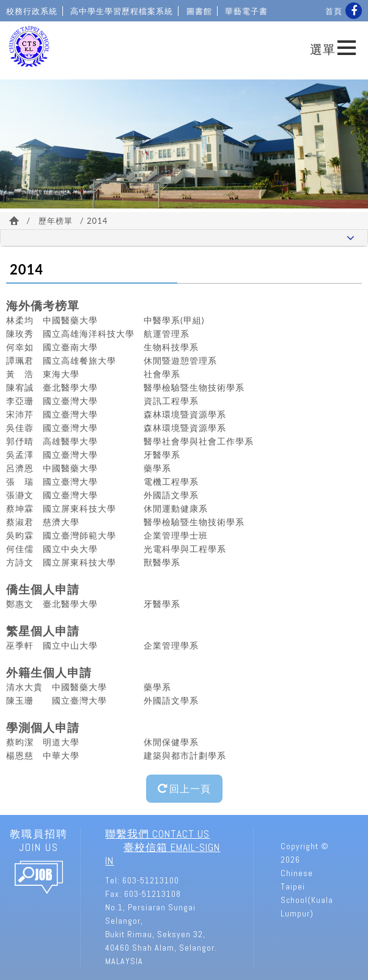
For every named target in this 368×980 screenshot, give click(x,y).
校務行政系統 (32, 11)
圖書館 (199, 11)
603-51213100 (151, 880)
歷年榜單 (56, 221)
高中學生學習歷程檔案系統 (122, 11)
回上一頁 (184, 788)
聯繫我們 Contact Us (157, 834)
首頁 (334, 11)
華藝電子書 (246, 11)
